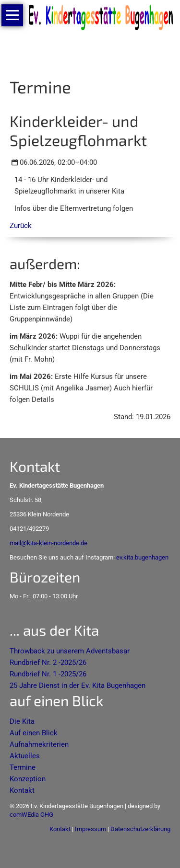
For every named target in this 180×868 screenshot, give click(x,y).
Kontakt (22, 790)
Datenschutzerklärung (140, 829)
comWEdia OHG (31, 815)
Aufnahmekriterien (39, 744)
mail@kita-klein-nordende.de (48, 543)
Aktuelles (25, 756)
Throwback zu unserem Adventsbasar (70, 651)
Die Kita (22, 721)
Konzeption (28, 779)
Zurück (21, 226)
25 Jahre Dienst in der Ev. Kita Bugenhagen (78, 685)
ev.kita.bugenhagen (142, 557)
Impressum (90, 829)
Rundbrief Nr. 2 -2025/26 (48, 662)
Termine (23, 767)
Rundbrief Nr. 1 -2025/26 (48, 674)
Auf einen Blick (34, 733)
